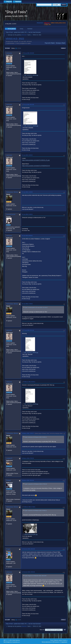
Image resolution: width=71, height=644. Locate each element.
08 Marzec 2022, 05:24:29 (28, 480)
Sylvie (29, 35)
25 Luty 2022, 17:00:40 (27, 304)
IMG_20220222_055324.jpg (30, 75)
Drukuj (63, 48)
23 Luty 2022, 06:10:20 (29, 105)
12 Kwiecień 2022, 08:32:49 (28, 549)
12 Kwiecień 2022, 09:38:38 (28, 572)
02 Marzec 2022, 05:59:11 (29, 382)
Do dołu (8, 48)
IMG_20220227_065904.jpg (30, 353)
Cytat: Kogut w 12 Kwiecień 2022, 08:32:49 (35, 576)
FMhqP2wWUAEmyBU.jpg (30, 534)
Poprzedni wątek (50, 43)
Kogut (8, 549)
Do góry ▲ (65, 640)
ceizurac (9, 53)
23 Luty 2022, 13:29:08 (27, 192)
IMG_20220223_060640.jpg (30, 126)
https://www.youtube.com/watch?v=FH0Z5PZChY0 (36, 166)
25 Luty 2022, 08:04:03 (27, 236)
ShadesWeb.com (16, 642)
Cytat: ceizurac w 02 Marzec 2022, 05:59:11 (36, 437)
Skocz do (42, 630)
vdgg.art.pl (47, 23)
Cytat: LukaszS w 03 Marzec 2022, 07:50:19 (36, 484)
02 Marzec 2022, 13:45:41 (28, 433)
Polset (8, 480)
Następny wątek (61, 43)
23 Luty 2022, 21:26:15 (27, 214)
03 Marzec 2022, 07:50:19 (28, 458)
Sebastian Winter (12, 192)
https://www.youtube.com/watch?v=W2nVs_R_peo (36, 160)
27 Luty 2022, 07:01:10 (29, 330)
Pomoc (52, 640)
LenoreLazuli (11, 214)
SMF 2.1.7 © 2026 (8, 640)
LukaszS (9, 458)
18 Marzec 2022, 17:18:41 (29, 507)
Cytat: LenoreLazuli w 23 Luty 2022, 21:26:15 (36, 308)
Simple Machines (16, 640)
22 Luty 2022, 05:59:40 (29, 53)
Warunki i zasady (58, 640)
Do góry (8, 620)
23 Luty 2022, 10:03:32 (27, 155)
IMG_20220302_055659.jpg (30, 404)
